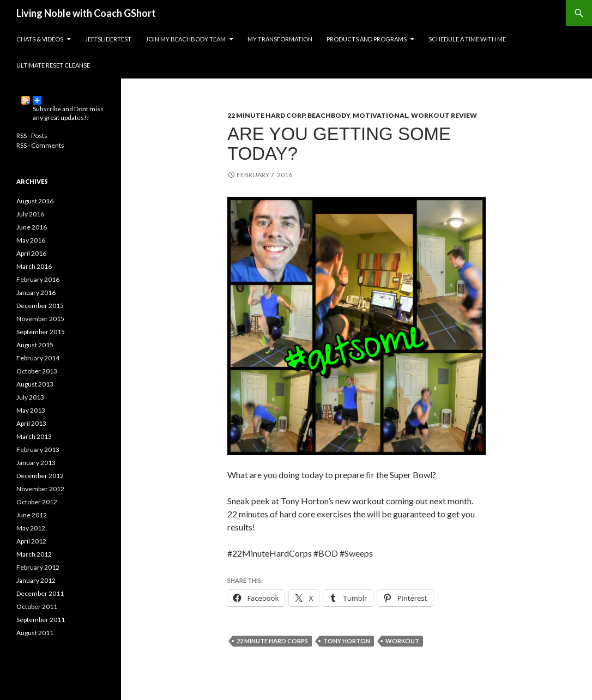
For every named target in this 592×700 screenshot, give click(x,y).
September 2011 (41, 620)
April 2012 (31, 541)
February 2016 (38, 279)
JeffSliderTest (108, 39)
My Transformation (280, 39)
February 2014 (38, 358)
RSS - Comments (40, 145)
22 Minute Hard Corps (272, 641)
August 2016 (35, 201)
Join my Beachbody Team (186, 39)
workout (402, 641)
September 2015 (41, 332)
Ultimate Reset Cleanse (53, 65)
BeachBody (329, 115)
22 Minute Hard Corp (266, 115)
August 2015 (35, 345)
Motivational (380, 115)
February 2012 (38, 567)
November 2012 (40, 489)
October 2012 (37, 502)
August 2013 (35, 384)
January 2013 (36, 463)
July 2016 (30, 214)
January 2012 (36, 580)
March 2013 (34, 436)
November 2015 (40, 319)
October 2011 (37, 607)
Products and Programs (367, 39)
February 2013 (38, 449)
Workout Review (444, 115)
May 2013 (31, 410)
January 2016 (36, 292)
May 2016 (31, 240)
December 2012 (40, 476)
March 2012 (34, 554)
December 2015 (40, 306)
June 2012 (32, 515)
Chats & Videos (40, 39)
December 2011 (40, 593)
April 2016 (31, 253)
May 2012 (31, 528)
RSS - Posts (32, 135)
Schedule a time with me (467, 39)
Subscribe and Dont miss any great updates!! (68, 100)
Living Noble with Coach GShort (86, 13)
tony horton (347, 641)
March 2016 (34, 266)
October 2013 (37, 371)
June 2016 (32, 227)
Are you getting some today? (339, 144)
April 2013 (31, 423)
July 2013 (30, 397)
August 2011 (35, 633)
